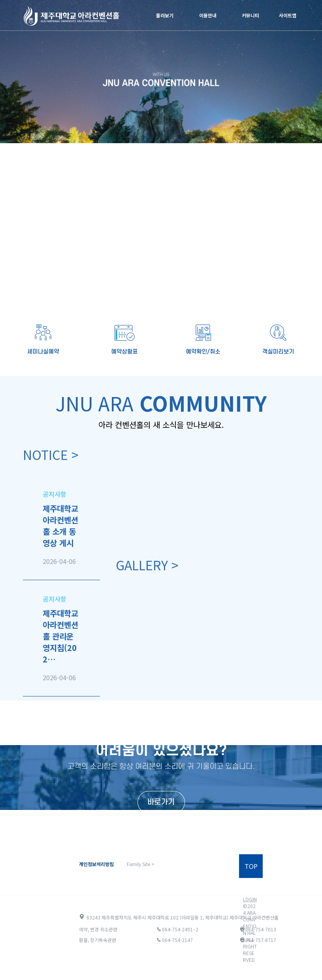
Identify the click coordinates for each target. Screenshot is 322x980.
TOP (251, 866)
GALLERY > (147, 565)
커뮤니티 (250, 15)
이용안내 (208, 15)
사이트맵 (288, 15)
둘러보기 (165, 15)
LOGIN (250, 899)
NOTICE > (51, 454)
